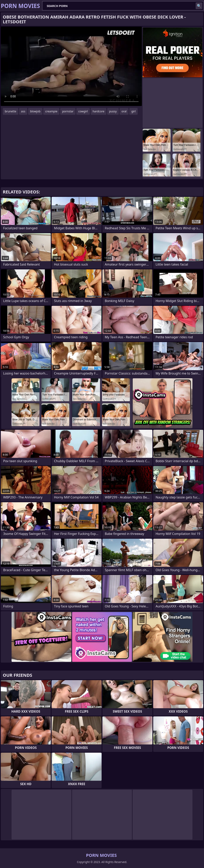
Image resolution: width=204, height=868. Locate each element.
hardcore (99, 111)
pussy (113, 111)
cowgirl (83, 111)
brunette (11, 111)
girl (133, 111)
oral (124, 111)
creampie (51, 111)
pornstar (68, 111)
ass (23, 111)
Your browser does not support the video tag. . (71, 66)
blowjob (35, 111)
